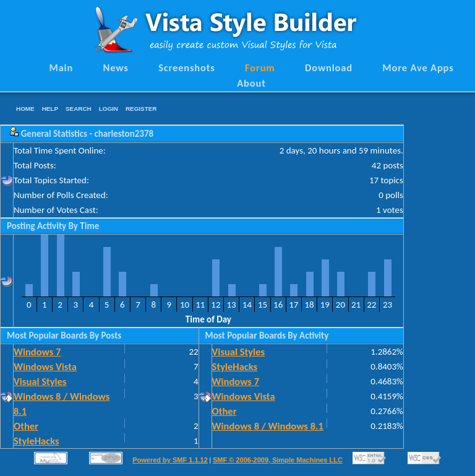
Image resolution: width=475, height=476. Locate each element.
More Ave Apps (418, 67)
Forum (260, 67)
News (116, 67)
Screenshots (187, 67)
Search (79, 109)
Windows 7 (37, 352)
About (251, 83)
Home (25, 109)
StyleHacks (36, 441)
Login (109, 109)
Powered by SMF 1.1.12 (170, 460)
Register (141, 109)
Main (61, 67)
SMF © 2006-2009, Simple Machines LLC (278, 460)
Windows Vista (45, 366)
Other (26, 426)
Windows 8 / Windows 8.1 (268, 426)
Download (329, 67)
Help (50, 109)
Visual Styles (40, 381)
